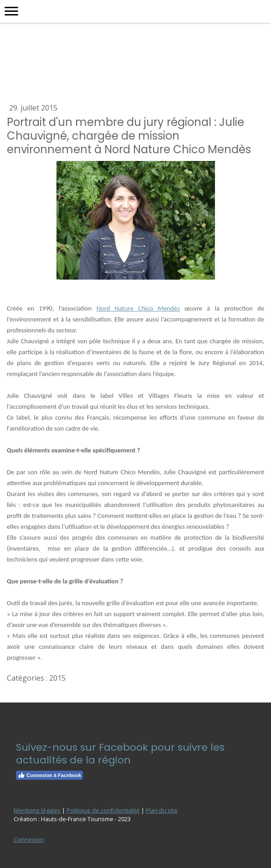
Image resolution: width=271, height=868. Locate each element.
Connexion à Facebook (49, 775)
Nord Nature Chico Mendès (138, 308)
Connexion (29, 839)
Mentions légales (37, 810)
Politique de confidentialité (103, 810)
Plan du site (162, 810)
